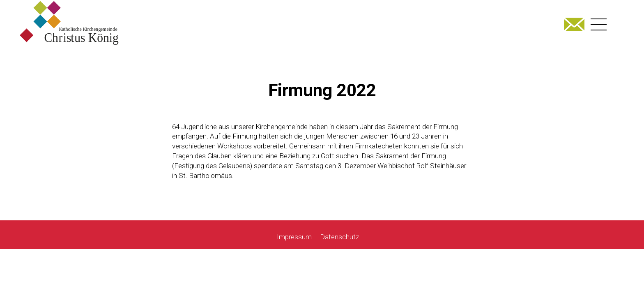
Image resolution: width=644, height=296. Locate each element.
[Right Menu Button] (599, 24)
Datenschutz (339, 237)
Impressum (294, 237)
